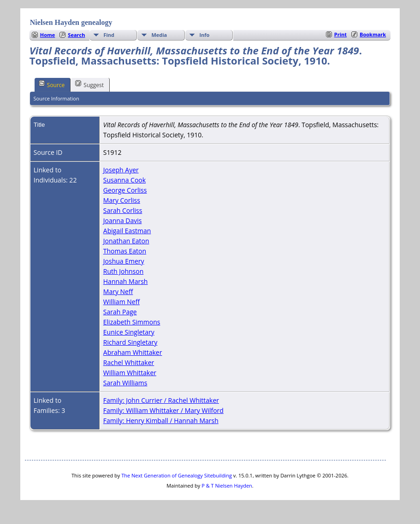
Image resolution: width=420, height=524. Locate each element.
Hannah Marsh (126, 281)
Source (52, 84)
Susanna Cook (124, 180)
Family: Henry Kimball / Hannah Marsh (161, 421)
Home (48, 35)
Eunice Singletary (129, 332)
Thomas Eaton (125, 251)
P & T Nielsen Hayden (227, 486)
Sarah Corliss (123, 210)
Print (340, 34)
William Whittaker (130, 373)
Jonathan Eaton (126, 241)
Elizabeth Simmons (132, 322)
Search (76, 35)
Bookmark (373, 34)
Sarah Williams (125, 383)
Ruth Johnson (123, 271)
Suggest (89, 84)
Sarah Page (120, 312)
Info (204, 35)
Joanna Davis (123, 221)
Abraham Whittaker (133, 352)
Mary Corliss (122, 200)
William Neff (121, 302)
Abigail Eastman (127, 231)
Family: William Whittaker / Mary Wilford (163, 410)
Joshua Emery (124, 261)
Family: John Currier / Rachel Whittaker (161, 400)
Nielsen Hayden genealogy (71, 22)
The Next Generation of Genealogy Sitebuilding (177, 475)
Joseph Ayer (121, 170)
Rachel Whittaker (129, 362)
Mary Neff (118, 291)
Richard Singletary (130, 342)
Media (159, 35)
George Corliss (125, 190)
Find (109, 35)
